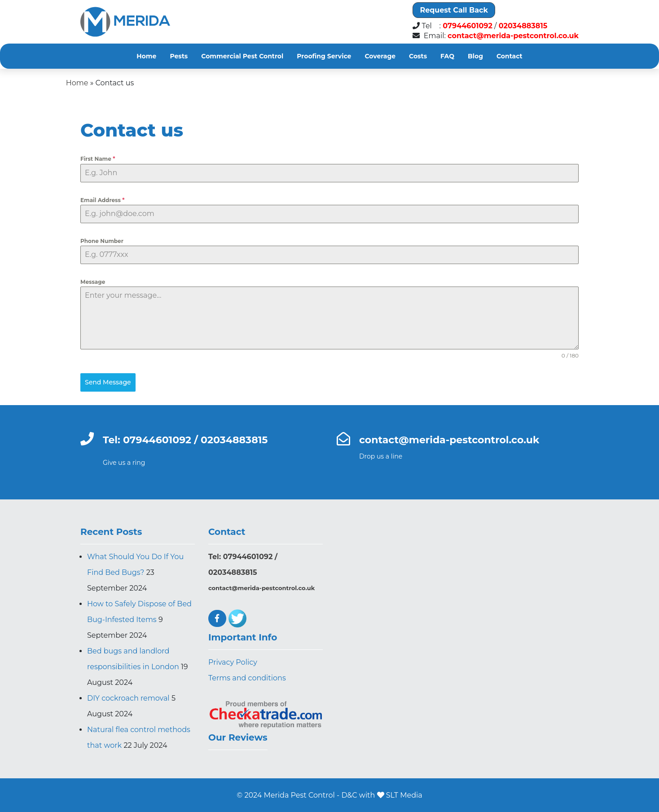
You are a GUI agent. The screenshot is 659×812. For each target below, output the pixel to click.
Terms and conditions (247, 678)
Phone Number (102, 241)
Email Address (102, 200)
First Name (98, 159)
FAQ (447, 56)
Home (146, 56)
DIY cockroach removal (128, 698)
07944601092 (468, 26)
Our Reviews (238, 737)
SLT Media (404, 795)
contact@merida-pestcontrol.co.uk (513, 36)
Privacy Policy (233, 662)
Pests (179, 56)
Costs (418, 56)
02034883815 (523, 26)
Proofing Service (324, 56)
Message (93, 282)
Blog (475, 56)
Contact (510, 56)
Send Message (108, 382)
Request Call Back (454, 10)
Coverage (380, 56)
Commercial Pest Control (242, 56)
